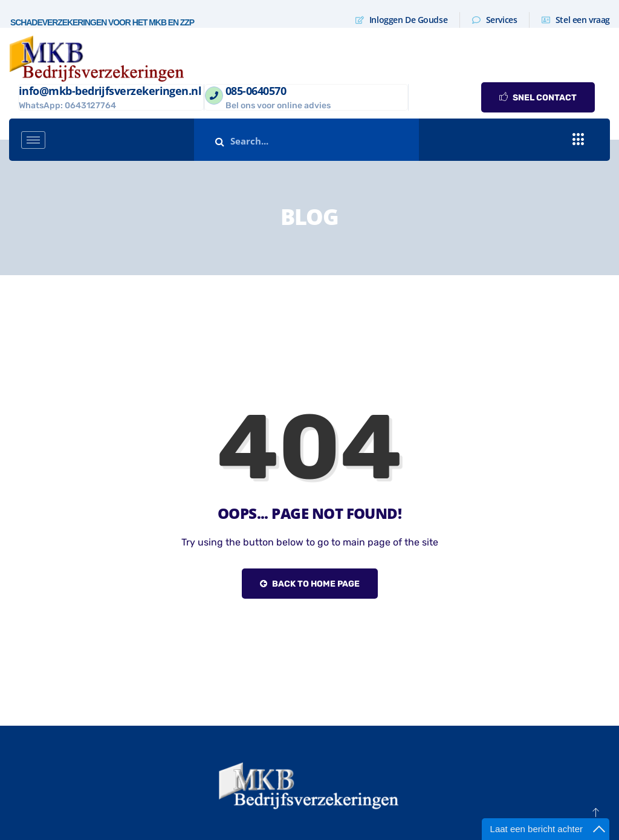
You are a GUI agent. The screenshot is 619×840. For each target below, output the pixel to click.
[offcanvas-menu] (578, 140)
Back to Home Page (310, 584)
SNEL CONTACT (538, 98)
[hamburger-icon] (33, 140)
